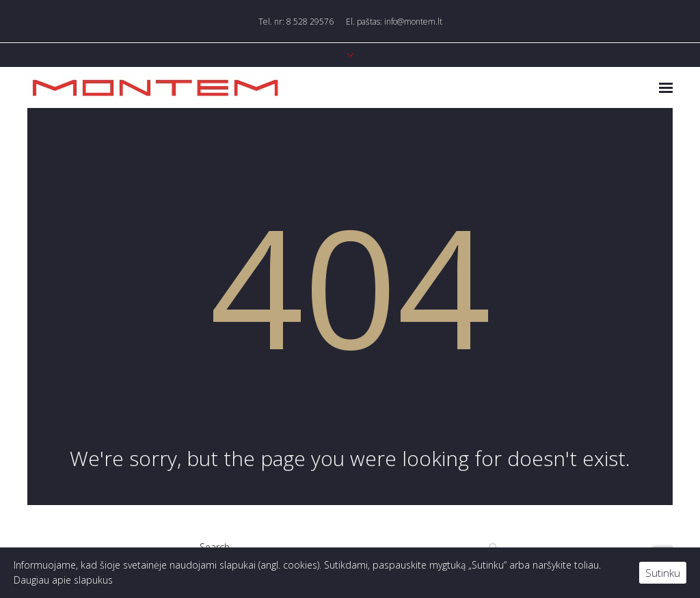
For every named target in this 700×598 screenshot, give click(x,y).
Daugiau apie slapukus (63, 580)
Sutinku (663, 573)
